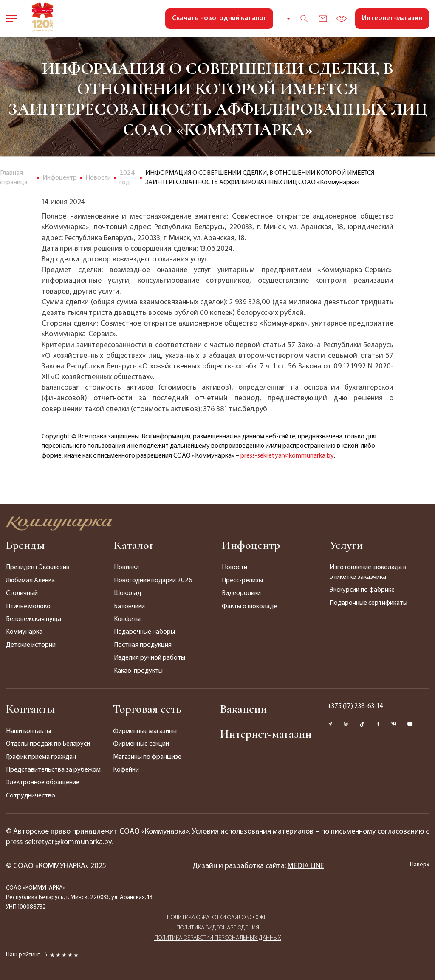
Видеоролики (241, 593)
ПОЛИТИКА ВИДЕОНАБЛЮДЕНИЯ (218, 928)
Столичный (22, 593)
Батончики (129, 607)
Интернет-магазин (392, 18)
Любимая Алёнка (30, 581)
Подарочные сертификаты (369, 603)
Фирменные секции (141, 744)
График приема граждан (41, 757)
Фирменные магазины (145, 731)
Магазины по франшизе (147, 757)
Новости (234, 567)
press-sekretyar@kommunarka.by (287, 456)
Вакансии (243, 709)
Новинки (126, 567)
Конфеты (127, 619)
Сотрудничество (31, 796)
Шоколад (127, 593)
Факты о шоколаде (249, 607)
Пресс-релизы (242, 581)
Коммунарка (24, 632)
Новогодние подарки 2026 (153, 581)
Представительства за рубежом (53, 770)
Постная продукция (143, 645)
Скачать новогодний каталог (219, 18)
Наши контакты (28, 731)
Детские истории (31, 645)
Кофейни (126, 770)
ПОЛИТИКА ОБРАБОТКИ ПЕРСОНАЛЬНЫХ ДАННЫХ (218, 938)
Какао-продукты (138, 671)
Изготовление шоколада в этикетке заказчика (368, 572)
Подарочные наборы (144, 632)
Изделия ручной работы (150, 658)
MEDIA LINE (306, 866)
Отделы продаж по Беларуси (48, 744)
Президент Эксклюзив (38, 567)
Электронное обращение (43, 783)
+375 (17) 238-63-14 (355, 706)
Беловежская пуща (34, 619)
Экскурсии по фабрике (362, 590)
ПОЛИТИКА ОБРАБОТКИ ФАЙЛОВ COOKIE (217, 918)
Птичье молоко (28, 607)
